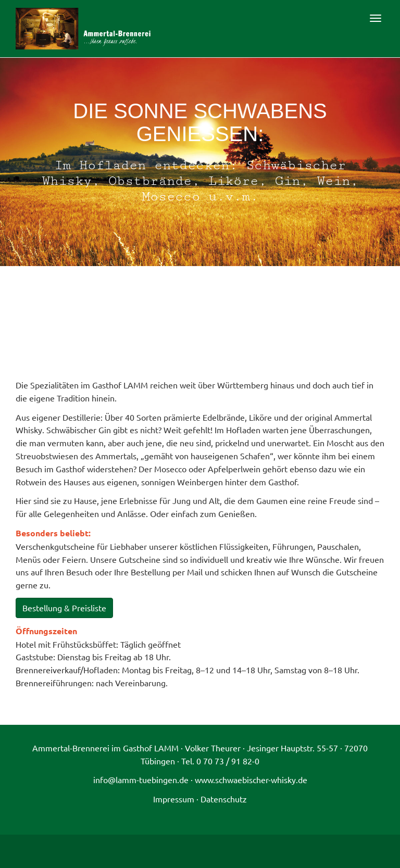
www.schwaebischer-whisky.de (251, 779)
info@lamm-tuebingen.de (141, 779)
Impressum (174, 799)
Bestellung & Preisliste (64, 608)
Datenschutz (224, 799)
